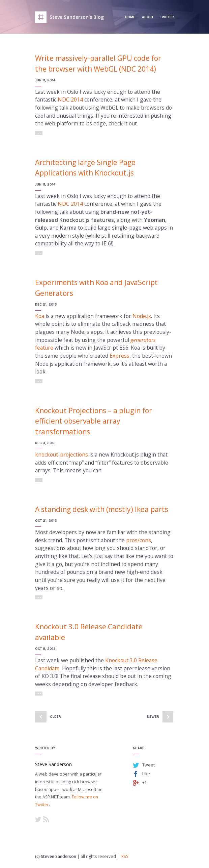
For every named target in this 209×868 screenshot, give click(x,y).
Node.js (142, 316)
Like (146, 774)
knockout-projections (62, 455)
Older (55, 717)
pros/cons (139, 540)
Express (120, 356)
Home (130, 17)
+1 (145, 782)
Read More (39, 133)
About (148, 17)
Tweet (148, 765)
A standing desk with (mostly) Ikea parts (102, 509)
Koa (40, 316)
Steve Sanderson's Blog (77, 17)
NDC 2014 (70, 100)
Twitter (167, 17)
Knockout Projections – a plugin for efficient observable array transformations (94, 421)
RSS (46, 819)
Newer (153, 717)
